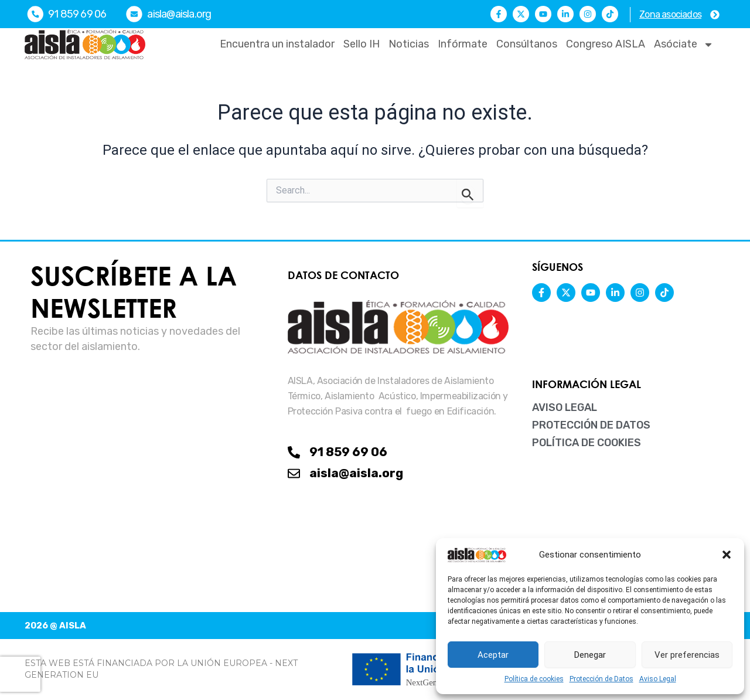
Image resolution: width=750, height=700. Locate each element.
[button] (727, 555)
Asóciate (684, 45)
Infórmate (463, 44)
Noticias (409, 44)
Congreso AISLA (606, 44)
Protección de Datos (601, 679)
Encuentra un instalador (277, 44)
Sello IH (362, 44)
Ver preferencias (687, 655)
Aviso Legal (658, 679)
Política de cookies (534, 679)
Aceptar (493, 655)
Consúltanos (527, 44)
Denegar (590, 655)
